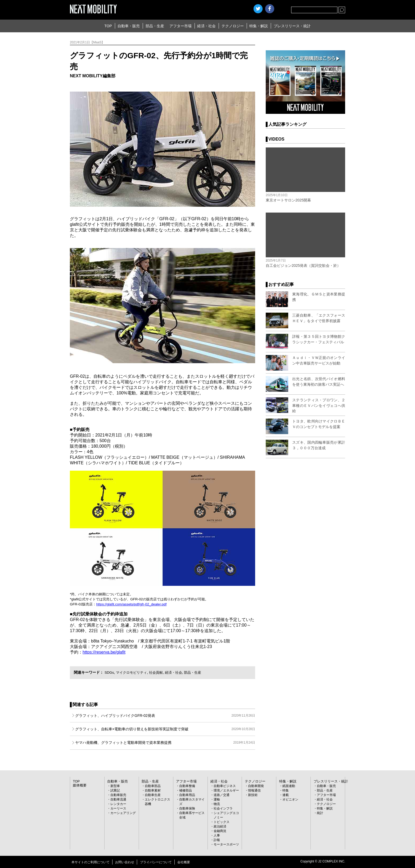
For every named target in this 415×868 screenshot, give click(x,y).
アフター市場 (181, 26)
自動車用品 (187, 795)
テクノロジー (233, 26)
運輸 (217, 799)
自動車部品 (153, 786)
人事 (217, 835)
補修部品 (186, 790)
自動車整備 (187, 786)
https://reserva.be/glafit (104, 652)
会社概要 (184, 862)
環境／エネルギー (226, 790)
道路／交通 (222, 795)
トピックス (222, 822)
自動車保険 (187, 808)
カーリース (118, 808)
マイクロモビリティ (133, 672)
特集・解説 (259, 26)
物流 (217, 804)
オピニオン (290, 799)
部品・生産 (155, 26)
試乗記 (115, 790)
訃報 (217, 840)
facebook (270, 9)
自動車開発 (256, 786)
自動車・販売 (129, 26)
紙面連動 (289, 786)
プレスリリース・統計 (292, 26)
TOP (108, 26)
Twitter (258, 9)
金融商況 (220, 831)
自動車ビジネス (225, 786)
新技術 (253, 795)
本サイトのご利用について (91, 862)
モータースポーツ (226, 844)
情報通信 (254, 790)
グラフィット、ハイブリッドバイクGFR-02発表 (165, 716)
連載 (286, 795)
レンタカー (118, 804)
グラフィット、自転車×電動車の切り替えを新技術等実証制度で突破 (165, 729)
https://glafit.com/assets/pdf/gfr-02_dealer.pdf (131, 604)
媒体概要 (79, 785)
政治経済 (220, 826)
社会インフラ (223, 808)
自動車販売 (118, 795)
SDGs (109, 672)
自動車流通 (118, 799)
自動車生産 (153, 795)
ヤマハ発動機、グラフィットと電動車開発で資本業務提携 (165, 743)
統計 (320, 813)
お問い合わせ (125, 862)
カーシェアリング (123, 813)
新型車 (115, 786)
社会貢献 (159, 672)
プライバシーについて (156, 862)
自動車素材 (153, 790)
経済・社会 (206, 26)
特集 (286, 790)
